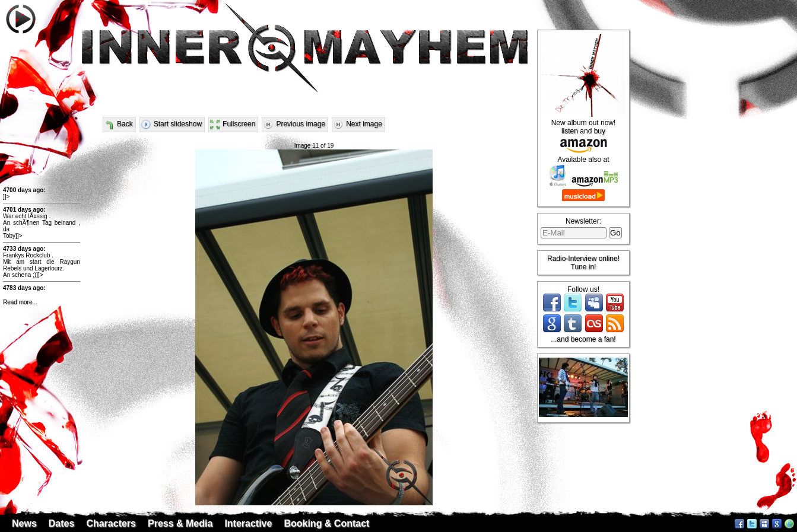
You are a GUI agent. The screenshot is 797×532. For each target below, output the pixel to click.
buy (600, 131)
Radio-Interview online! (583, 259)
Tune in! (584, 267)
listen (570, 131)
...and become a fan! (583, 339)
